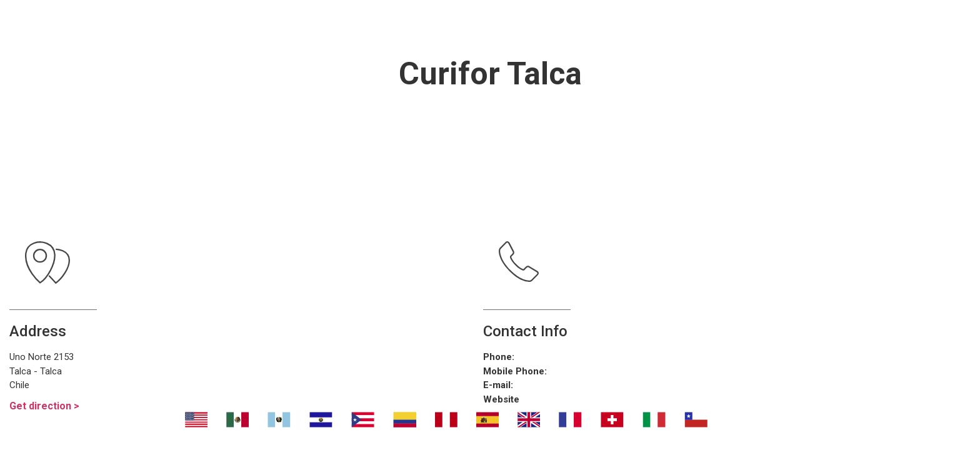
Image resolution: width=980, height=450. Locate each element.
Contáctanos (722, 25)
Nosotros (275, 25)
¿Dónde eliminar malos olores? (541, 25)
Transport (368, 25)
